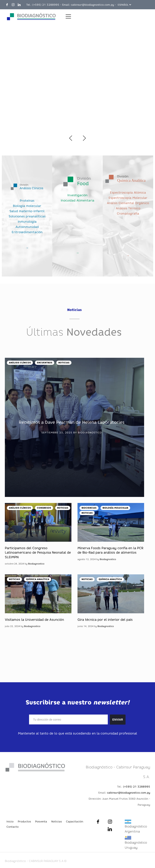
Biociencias (89, 508)
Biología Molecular (115, 508)
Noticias (64, 363)
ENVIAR (118, 720)
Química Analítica (38, 579)
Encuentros (45, 363)
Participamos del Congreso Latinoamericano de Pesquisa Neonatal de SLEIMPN (38, 552)
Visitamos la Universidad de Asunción (34, 620)
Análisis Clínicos (20, 363)
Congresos (44, 508)
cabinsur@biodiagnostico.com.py (92, 5)
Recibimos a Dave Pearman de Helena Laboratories (72, 422)
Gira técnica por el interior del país (105, 620)
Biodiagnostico (90, 432)
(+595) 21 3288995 (46, 5)
